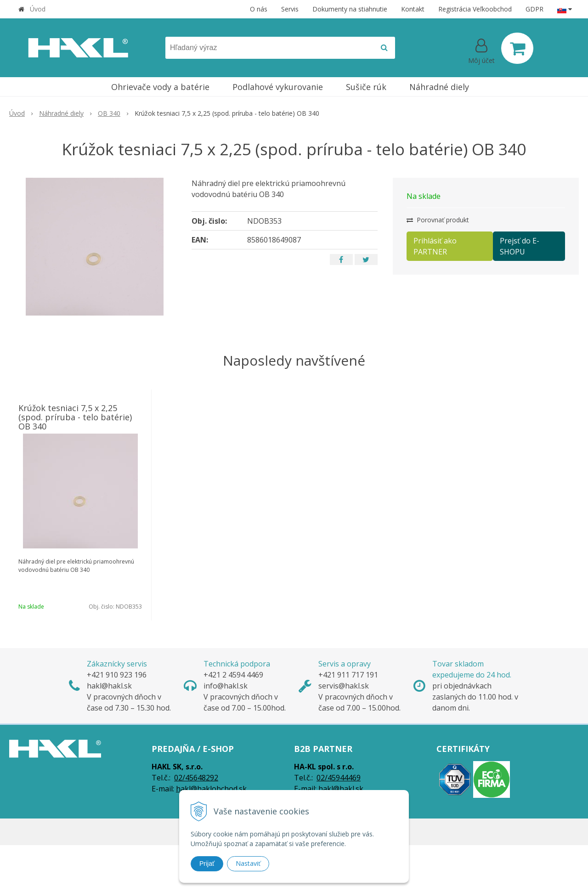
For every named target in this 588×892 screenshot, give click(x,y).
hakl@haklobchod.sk (211, 789)
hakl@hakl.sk (341, 789)
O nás (259, 9)
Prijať (207, 864)
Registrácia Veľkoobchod (475, 9)
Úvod (38, 9)
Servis (290, 9)
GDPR (534, 9)
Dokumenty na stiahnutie (350, 9)
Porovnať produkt (438, 220)
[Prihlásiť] (481, 50)
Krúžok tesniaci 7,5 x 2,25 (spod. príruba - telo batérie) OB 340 (75, 417)
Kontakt (413, 9)
